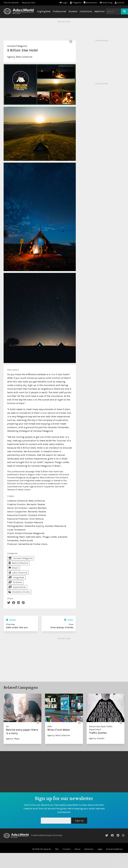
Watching (106, 3)
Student (73, 11)
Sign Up (79, 821)
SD (7, 727)
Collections (86, 11)
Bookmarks (91, 3)
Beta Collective (24, 57)
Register (76, 3)
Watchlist (99, 11)
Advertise (89, 849)
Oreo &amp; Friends (62, 627)
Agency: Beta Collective (59, 735)
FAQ (57, 849)
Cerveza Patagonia (17, 46)
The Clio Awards (11, 3)
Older (69, 620)
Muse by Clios (29, 3)
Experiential (17, 587)
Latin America (18, 573)
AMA (50, 727)
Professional (59, 11)
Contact (67, 849)
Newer (11, 620)
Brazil (14, 568)
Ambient (15, 582)
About (78, 849)
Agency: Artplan (97, 738)
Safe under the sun (17, 627)
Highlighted (44, 11)
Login (64, 3)
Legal (100, 849)
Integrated (16, 577)
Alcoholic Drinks (19, 592)
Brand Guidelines (114, 849)
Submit (120, 3)
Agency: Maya (13, 739)
